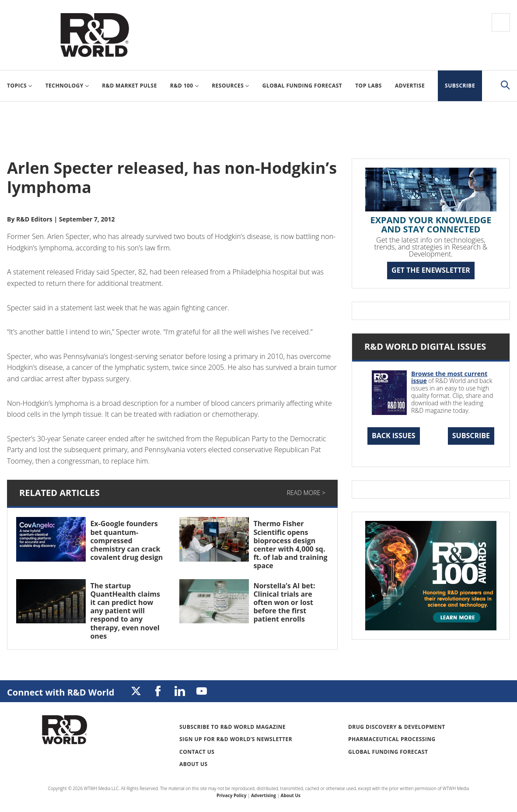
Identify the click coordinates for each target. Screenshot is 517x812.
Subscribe (471, 436)
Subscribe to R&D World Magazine (232, 727)
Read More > (306, 493)
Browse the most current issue (449, 377)
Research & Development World (94, 35)
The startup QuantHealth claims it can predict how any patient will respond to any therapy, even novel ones (125, 611)
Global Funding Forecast (388, 752)
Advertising (264, 795)
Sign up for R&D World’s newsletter (236, 739)
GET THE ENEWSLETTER (431, 270)
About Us (194, 764)
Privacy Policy (231, 795)
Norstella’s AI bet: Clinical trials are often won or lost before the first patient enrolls (284, 603)
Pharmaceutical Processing (392, 739)
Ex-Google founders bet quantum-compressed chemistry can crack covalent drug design (126, 540)
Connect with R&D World (61, 692)
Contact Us (197, 752)
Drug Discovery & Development (397, 727)
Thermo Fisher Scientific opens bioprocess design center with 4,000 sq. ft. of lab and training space (290, 545)
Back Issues (394, 436)
